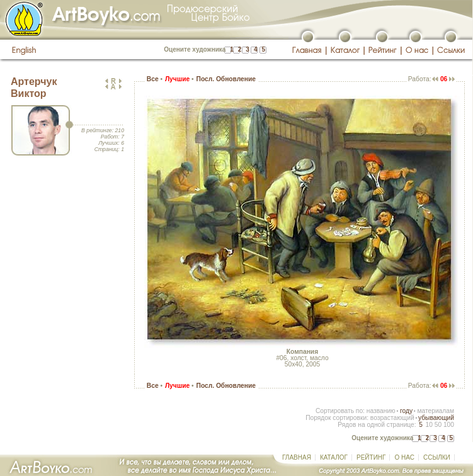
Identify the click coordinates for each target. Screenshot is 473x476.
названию (381, 411)
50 (438, 425)
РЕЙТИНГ (371, 457)
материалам (436, 411)
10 (429, 425)
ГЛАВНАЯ (297, 457)
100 (449, 425)
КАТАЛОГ (334, 457)
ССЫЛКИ (437, 457)
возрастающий (392, 418)
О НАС (404, 457)
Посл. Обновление (226, 79)
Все (153, 79)
